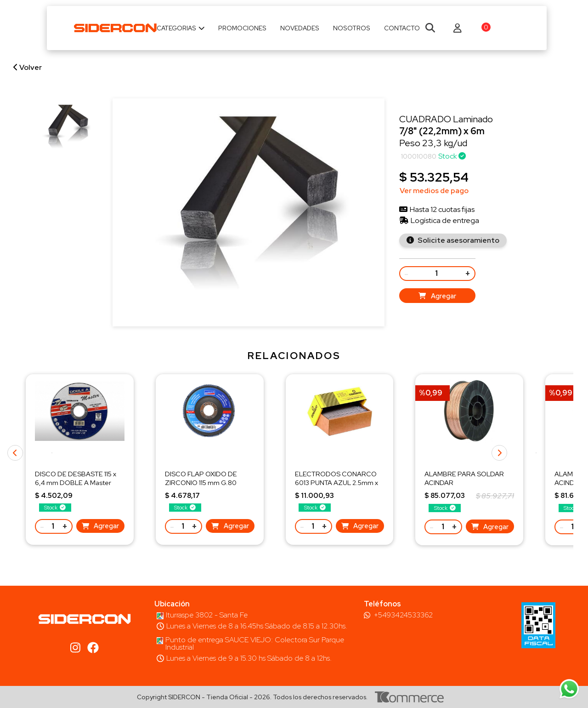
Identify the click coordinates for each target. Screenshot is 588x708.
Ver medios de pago (434, 191)
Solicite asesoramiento (458, 240)
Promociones (242, 28)
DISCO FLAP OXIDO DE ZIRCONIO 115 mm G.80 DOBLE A (201, 482)
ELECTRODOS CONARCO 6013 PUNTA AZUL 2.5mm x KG (336, 482)
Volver (28, 67)
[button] (536, 453)
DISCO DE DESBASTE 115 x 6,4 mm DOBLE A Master (76, 478)
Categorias (181, 28)
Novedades (300, 28)
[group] (65, 129)
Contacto (402, 28)
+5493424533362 (403, 615)
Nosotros (352, 28)
